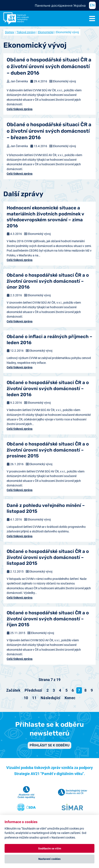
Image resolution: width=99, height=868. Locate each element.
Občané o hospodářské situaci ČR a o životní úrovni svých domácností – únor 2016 (48, 281)
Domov (10, 32)
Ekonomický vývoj (64, 81)
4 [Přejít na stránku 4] (60, 690)
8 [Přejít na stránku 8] (85, 690)
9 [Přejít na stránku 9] (92, 690)
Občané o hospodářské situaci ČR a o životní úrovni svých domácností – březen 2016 (49, 131)
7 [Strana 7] (79, 690)
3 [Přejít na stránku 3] (54, 690)
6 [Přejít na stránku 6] (73, 690)
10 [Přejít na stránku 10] (26, 698)
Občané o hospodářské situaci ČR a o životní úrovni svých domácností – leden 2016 (48, 388)
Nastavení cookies (49, 859)
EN (92, 5)
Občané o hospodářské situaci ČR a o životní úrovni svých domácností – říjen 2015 (48, 619)
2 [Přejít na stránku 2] (48, 690)
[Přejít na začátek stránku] (13, 690)
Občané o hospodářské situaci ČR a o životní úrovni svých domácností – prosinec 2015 (48, 450)
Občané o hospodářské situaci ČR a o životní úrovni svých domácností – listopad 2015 (48, 557)
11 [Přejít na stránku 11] (34, 698)
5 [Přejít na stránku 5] (66, 690)
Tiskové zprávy (26, 32)
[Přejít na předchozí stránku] (33, 690)
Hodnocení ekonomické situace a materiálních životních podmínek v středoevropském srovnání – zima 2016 (45, 217)
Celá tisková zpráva (20, 109)
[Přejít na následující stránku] (51, 698)
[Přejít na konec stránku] (70, 698)
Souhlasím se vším (50, 848)
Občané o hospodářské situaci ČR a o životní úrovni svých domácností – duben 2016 (49, 66)
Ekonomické (46, 32)
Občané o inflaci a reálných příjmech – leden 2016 (49, 340)
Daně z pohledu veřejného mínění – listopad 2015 (46, 508)
